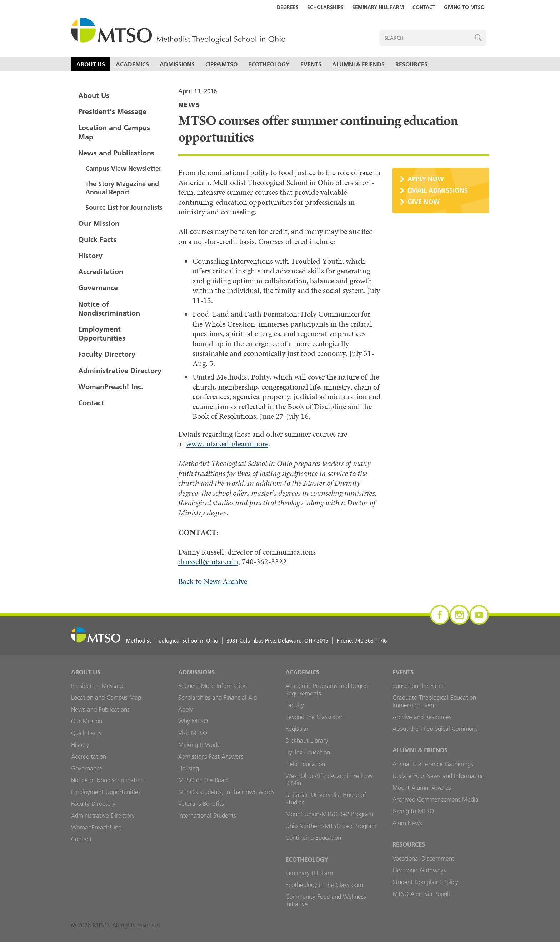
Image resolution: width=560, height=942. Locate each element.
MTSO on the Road (203, 780)
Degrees (288, 7)
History (90, 256)
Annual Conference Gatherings (433, 764)
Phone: (362, 641)
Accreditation (101, 272)
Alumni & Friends (358, 64)
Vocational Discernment (423, 858)
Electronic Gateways (419, 870)
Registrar (297, 729)
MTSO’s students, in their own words (226, 792)
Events (311, 64)
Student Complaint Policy (425, 882)
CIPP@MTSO (221, 64)
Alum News (407, 823)
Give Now (424, 202)
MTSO (178, 31)
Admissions (177, 64)
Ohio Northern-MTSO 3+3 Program (331, 826)
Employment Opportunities (102, 334)
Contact (424, 7)
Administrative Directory (120, 371)
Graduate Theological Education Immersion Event (434, 701)
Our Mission (99, 223)
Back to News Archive (213, 581)
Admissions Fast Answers (211, 757)
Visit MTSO (193, 733)
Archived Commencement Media (436, 799)
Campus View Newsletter (123, 168)
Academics (132, 64)
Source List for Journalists (124, 207)
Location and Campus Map (114, 132)
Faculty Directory (107, 354)
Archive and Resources (422, 717)
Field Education (305, 764)
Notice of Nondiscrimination (109, 309)
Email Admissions (438, 190)
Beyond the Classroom (314, 717)
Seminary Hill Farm (378, 7)
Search (478, 38)
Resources (411, 64)
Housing (189, 768)
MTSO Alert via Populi (421, 894)
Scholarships (325, 7)
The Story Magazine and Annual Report (122, 188)
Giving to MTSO (464, 7)
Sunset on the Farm (418, 686)
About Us (91, 64)
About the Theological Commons (435, 729)
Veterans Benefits (201, 804)
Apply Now (426, 179)
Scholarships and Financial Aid (217, 698)
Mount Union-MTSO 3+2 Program (329, 814)
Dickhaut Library (307, 740)
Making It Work (199, 745)
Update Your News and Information (438, 776)
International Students (207, 815)
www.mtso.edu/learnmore (227, 444)
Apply (186, 709)
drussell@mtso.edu (208, 562)
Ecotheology (269, 64)
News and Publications (116, 153)
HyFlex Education (308, 752)
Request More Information (212, 686)
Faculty (295, 705)
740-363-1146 (371, 641)
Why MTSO (193, 721)
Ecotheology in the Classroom (324, 885)
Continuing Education (313, 838)
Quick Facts (97, 239)
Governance (98, 288)
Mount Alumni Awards (422, 788)
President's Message (112, 111)
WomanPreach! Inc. (111, 387)
